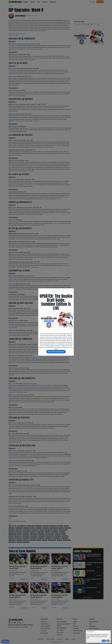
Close (108, 641)
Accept (104, 641)
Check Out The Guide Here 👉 (56, 352)
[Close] (110, 632)
